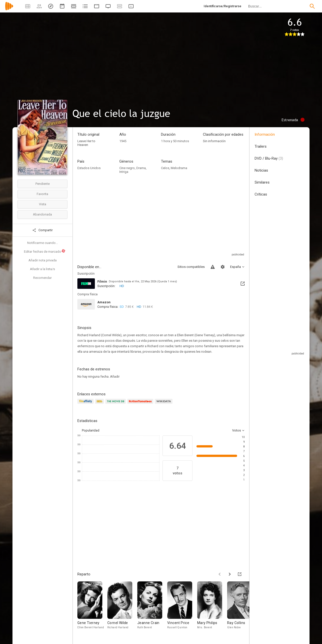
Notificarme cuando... (43, 243)
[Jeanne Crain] (152, 607)
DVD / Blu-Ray (269, 158)
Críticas (261, 194)
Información (265, 134)
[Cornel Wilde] (122, 607)
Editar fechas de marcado (45, 251)
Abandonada (42, 214)
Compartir (42, 230)
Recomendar (42, 278)
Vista (43, 204)
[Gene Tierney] (92, 607)
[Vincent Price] (182, 607)
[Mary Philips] (212, 607)
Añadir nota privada (43, 260)
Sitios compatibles (191, 267)
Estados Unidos (89, 168)
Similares (262, 182)
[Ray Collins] (242, 607)
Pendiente (43, 184)
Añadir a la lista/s (42, 269)
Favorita (42, 194)
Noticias (261, 170)
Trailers (261, 146)
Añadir (115, 376)
